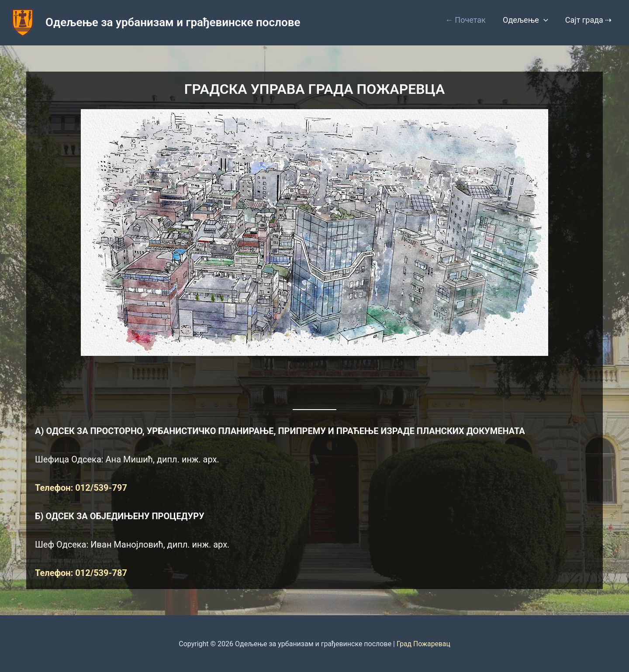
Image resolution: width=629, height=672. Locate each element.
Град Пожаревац (423, 644)
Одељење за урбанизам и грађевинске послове (173, 22)
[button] (546, 20)
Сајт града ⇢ (589, 20)
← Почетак (469, 20)
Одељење (527, 20)
